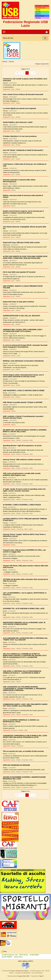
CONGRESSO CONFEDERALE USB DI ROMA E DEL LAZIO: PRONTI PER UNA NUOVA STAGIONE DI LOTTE (25, 736)
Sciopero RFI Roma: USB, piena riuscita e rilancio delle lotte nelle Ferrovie (25, 567)
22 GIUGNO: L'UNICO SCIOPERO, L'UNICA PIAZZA (22, 505)
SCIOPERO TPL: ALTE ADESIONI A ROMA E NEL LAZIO (24, 609)
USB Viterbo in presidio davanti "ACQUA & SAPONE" (23, 402)
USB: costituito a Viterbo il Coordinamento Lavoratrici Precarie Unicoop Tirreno (23, 417)
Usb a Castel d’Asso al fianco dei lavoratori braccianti (23, 94)
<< (17, 73)
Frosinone (25, 440)
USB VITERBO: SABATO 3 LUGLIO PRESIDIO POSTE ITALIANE (23, 287)
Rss (5, 951)
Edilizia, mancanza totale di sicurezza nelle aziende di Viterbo (23, 196)
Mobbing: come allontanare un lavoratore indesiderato (23, 361)
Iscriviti (38, 12)
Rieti (31, 440)
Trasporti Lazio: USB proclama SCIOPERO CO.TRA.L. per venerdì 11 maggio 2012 (24, 551)
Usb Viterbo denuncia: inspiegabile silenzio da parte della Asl (24, 228)
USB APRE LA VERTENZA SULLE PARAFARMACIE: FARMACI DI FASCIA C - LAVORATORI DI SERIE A (22, 672)
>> (34, 73)
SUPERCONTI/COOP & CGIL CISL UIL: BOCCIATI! (22, 316)
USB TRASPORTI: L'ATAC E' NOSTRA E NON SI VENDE (24, 391)
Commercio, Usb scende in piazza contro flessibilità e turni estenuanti (25, 80)
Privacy (38, 18)
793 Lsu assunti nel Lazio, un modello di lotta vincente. (24, 751)
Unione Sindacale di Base (20, 971)
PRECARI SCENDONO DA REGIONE (16, 765)
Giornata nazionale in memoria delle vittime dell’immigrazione (19, 181)
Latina (13, 440)
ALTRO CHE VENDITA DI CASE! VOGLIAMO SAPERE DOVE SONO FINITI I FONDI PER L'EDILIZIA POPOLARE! (25, 257)
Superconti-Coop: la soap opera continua (18, 302)
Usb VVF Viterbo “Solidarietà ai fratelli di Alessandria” (23, 150)
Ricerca (38, 14)
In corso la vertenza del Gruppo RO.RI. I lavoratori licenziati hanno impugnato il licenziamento (25, 346)
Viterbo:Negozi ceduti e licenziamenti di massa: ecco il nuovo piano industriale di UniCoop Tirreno (23, 376)
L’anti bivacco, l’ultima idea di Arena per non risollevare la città (25, 165)
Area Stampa (40, 16)
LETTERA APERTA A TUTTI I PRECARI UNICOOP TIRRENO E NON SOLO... (25, 520)
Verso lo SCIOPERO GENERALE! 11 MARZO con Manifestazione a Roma (21, 721)
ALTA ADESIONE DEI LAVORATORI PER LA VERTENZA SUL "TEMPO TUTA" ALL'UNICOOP (25, 639)
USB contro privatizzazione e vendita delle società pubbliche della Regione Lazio (22, 474)
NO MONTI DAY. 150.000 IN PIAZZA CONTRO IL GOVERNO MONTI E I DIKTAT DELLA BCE (25, 431)
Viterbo (18, 89)
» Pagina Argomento (42, 64)
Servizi (38, 10)
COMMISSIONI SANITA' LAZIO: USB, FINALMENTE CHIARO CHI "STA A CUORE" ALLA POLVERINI (25, 705)
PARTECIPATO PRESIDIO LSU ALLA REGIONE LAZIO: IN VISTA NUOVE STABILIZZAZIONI (24, 623)
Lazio (13, 89)
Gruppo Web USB (23, 976)
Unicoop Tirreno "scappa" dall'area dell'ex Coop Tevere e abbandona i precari (24, 535)
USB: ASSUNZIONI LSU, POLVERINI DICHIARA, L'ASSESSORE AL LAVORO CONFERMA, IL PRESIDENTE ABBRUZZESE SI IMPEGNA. (24, 689)
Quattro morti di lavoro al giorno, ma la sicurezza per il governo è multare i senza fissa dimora (23, 212)
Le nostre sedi (40, 8)
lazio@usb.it (18, 957)
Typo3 (41, 976)
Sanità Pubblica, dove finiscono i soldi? (18, 122)
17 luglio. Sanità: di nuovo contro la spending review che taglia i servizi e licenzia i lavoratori (24, 490)
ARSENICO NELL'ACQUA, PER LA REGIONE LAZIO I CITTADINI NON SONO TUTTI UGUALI (23, 330)
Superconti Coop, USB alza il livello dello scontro (21, 243)
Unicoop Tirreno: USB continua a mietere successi (22, 460)
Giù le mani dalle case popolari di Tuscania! (19, 272)
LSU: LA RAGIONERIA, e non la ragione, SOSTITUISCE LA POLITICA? (25, 594)
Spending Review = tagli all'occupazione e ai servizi (22, 446)
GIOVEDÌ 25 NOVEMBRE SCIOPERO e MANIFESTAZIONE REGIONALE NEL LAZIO (24, 778)
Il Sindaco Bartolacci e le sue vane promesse (20, 136)
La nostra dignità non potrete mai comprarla (19, 108)
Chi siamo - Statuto (42, 6)
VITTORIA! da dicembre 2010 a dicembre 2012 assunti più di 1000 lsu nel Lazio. (25, 580)
